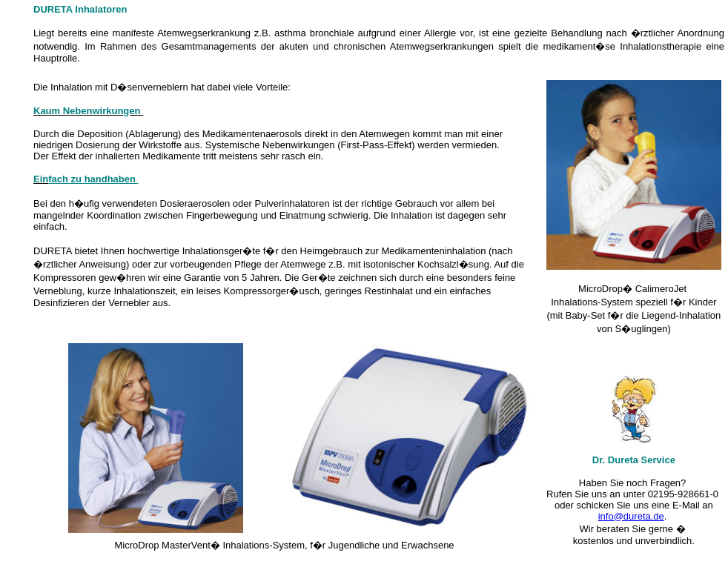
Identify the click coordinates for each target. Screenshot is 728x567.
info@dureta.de (631, 516)
